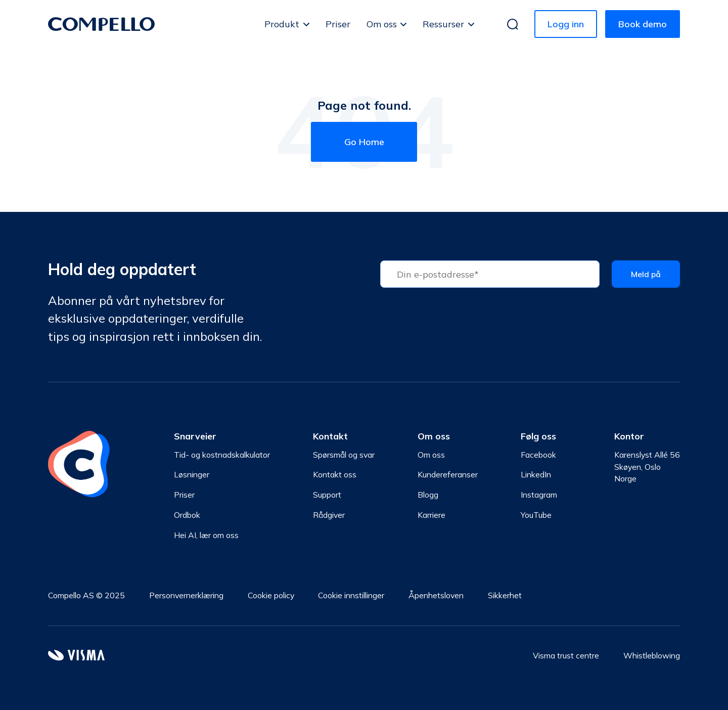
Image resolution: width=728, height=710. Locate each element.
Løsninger (192, 474)
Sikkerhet (505, 595)
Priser (338, 24)
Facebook (538, 455)
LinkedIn (536, 474)
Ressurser (443, 24)
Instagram (539, 495)
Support (327, 495)
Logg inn (566, 24)
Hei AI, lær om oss (206, 535)
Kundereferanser (448, 474)
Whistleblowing (652, 655)
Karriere (431, 515)
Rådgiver (329, 515)
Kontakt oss (335, 474)
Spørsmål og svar (344, 455)
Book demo (643, 24)
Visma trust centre (566, 655)
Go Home (364, 142)
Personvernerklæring (186, 595)
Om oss (382, 24)
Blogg (428, 495)
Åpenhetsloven (436, 595)
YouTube (536, 515)
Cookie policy (271, 595)
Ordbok (187, 515)
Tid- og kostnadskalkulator (222, 455)
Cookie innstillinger (351, 595)
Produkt (282, 24)
